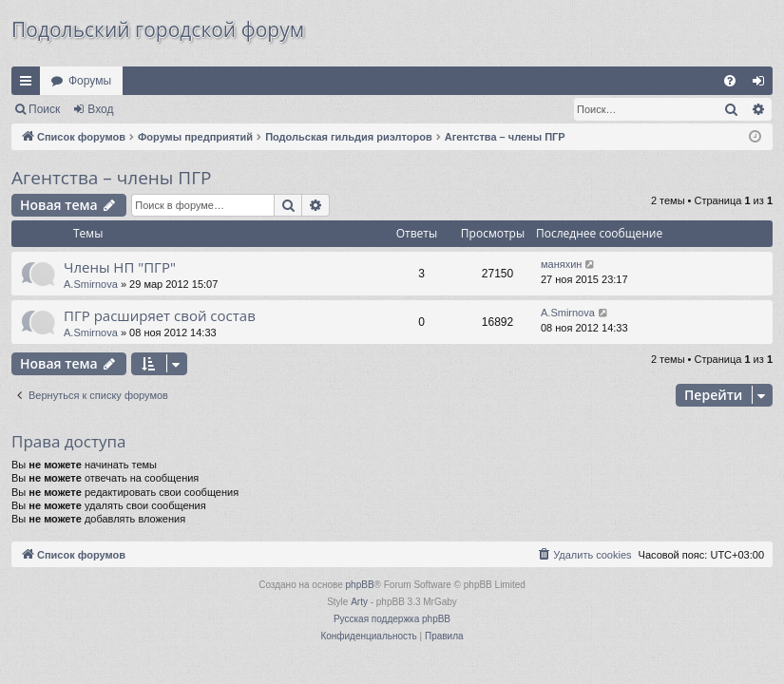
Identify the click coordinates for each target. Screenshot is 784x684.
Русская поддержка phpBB (392, 619)
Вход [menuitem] (763, 85)
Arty (359, 602)
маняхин (561, 264)
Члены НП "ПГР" (120, 267)
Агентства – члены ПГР (112, 178)
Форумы (90, 81)
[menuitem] (730, 81)
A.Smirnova (91, 284)
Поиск (44, 109)
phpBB (360, 585)
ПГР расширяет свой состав (160, 315)
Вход (100, 109)
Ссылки (29, 85)
